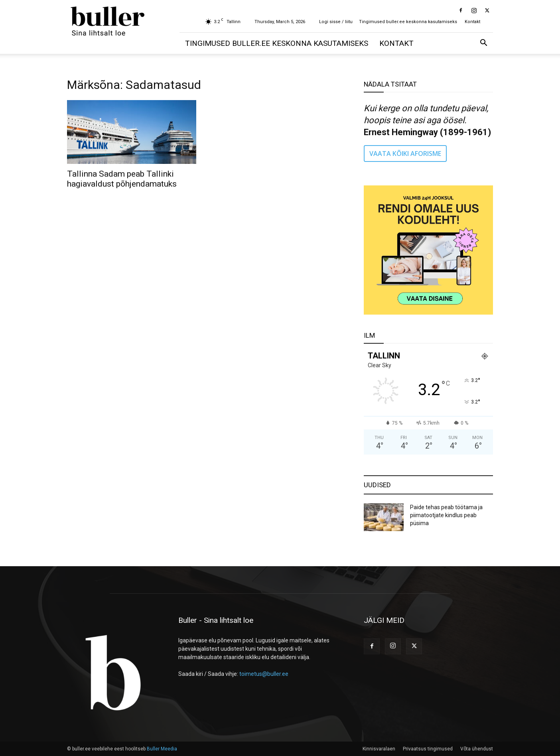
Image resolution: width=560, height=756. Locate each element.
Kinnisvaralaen (379, 749)
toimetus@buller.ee (264, 674)
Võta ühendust (477, 749)
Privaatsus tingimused (428, 749)
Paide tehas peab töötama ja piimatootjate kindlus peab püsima (446, 515)
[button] (483, 44)
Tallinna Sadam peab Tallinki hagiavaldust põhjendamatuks (122, 179)
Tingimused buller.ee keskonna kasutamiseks (408, 22)
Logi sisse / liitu (336, 22)
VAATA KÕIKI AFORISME (405, 154)
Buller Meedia (162, 749)
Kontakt (472, 22)
